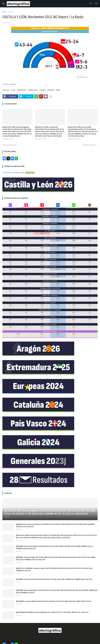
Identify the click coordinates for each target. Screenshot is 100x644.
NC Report (51, 90)
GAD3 (46, 303)
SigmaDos (46, 245)
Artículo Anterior (10, 145)
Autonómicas (22, 90)
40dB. (46, 238)
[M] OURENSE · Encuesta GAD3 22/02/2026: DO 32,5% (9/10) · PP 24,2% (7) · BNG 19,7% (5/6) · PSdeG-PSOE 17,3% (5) (53, 601)
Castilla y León (33, 90)
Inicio (4, 12)
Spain (58, 90)
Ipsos (46, 317)
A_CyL (11, 12)
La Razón (43, 90)
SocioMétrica (46, 216)
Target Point (46, 209)
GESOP (46, 260)
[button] (3, 4)
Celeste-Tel (46, 295)
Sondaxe (46, 324)
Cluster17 (46, 274)
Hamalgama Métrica (46, 288)
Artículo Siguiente (90, 145)
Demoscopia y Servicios (46, 310)
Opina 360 (46, 281)
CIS (46, 231)
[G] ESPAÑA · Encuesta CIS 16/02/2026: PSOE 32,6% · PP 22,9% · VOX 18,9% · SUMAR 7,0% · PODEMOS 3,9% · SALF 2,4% (54, 579)
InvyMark (46, 267)
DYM (46, 252)
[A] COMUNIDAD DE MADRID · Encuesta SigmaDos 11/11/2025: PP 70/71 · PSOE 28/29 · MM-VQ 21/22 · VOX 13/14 (52, 612)
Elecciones (46, 331)
